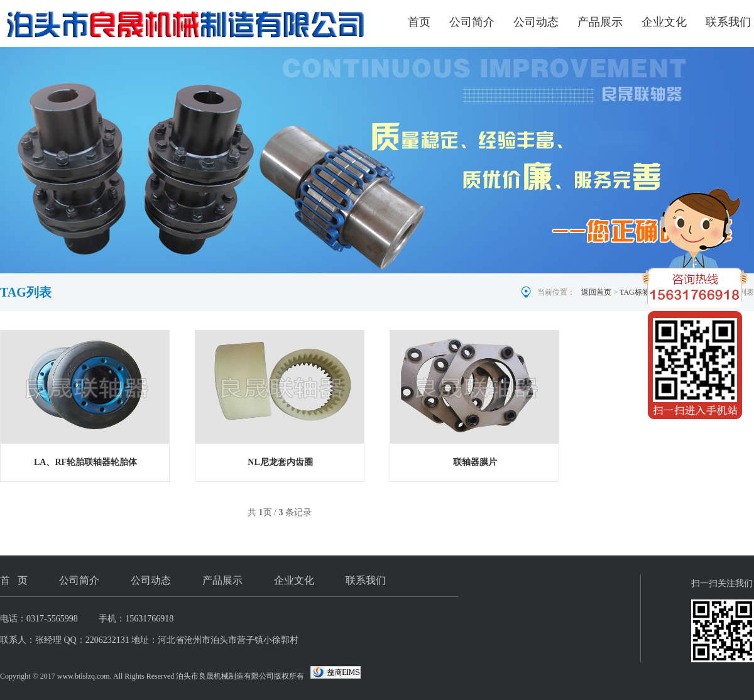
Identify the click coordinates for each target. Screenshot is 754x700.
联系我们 (728, 22)
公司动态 (536, 22)
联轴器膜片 (475, 462)
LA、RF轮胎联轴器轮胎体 (85, 462)
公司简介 (472, 22)
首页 (419, 22)
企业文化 (664, 22)
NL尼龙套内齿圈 (280, 462)
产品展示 (600, 22)
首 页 (14, 580)
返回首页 (596, 292)
